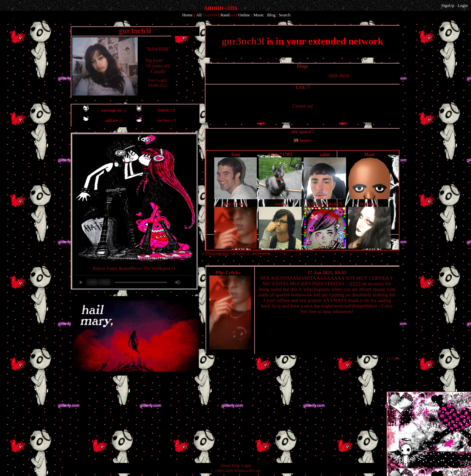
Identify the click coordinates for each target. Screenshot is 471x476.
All (207, 15)
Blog (271, 15)
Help (236, 465)
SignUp (448, 5)
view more (339, 75)
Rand (228, 15)
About (225, 465)
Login (463, 5)
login (224, 253)
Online (244, 15)
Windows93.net (247, 471)
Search (284, 15)
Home (187, 15)
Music (259, 15)
